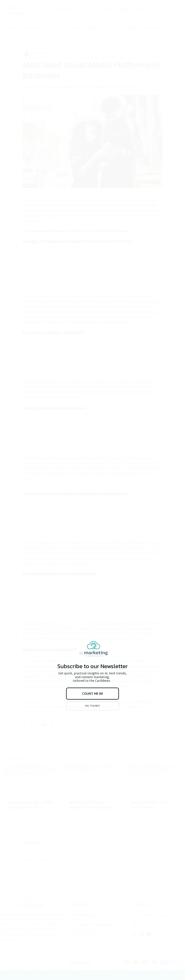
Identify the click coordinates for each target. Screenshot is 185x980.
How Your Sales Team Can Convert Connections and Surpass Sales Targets (151, 805)
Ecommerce (153, 27)
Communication (34, 27)
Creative (74, 27)
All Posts (10, 27)
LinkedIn (131, 27)
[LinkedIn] (142, 934)
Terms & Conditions (171, 976)
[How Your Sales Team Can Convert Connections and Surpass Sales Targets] (154, 780)
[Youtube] (149, 934)
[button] (92, 267)
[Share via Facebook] (24, 725)
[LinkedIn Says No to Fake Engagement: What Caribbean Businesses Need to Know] (31, 780)
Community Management (95, 924)
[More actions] (160, 53)
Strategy (93, 27)
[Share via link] (52, 725)
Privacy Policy (143, 976)
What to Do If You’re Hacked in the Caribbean (92, 805)
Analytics (112, 27)
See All (177, 757)
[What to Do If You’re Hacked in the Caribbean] (93, 780)
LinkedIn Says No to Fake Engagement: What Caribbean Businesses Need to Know (30, 805)
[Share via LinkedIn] (43, 725)
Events (57, 27)
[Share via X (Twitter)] (34, 725)
